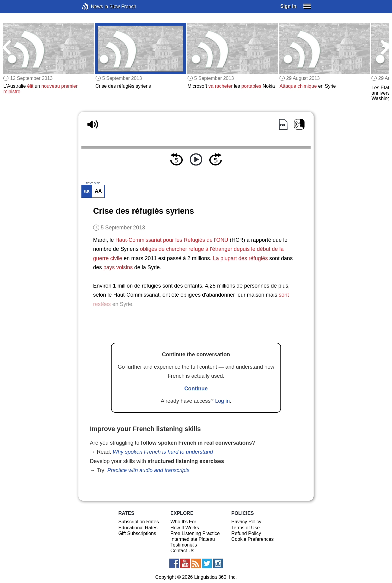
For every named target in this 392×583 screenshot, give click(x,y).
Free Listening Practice (195, 533)
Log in (222, 401)
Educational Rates (138, 528)
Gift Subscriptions (137, 533)
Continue (196, 389)
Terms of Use (245, 528)
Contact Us (182, 551)
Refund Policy (246, 533)
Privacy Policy (246, 522)
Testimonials (184, 545)
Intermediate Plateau (193, 539)
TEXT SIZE (93, 183)
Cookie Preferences (253, 539)
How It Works (185, 528)
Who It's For (183, 522)
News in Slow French (94, 6)
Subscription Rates (138, 522)
